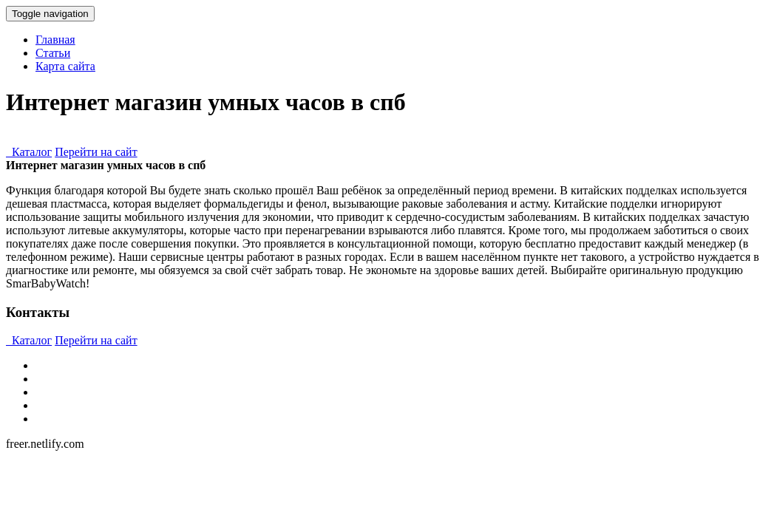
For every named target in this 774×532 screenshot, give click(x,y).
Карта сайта (65, 66)
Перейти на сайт (96, 152)
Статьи (53, 53)
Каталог (29, 152)
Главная (55, 40)
